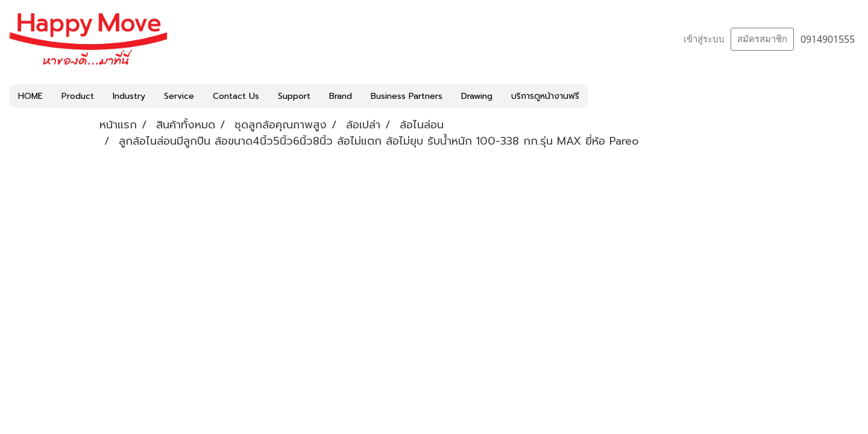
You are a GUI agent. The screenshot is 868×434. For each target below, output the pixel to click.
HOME (30, 96)
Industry (129, 96)
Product (78, 96)
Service (179, 96)
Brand (341, 96)
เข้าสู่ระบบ (704, 39)
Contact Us (236, 96)
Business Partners (407, 96)
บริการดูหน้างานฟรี (545, 96)
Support (294, 96)
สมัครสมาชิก (762, 39)
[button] (599, 96)
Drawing (477, 96)
